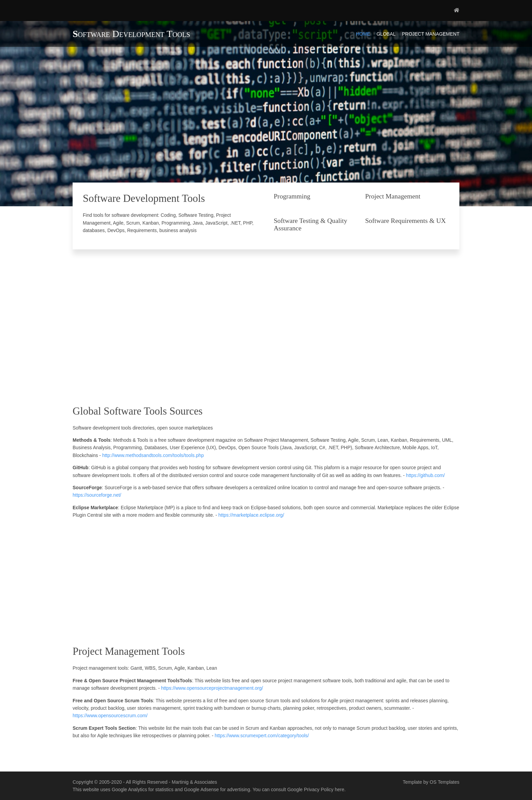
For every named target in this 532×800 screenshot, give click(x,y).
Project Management (431, 34)
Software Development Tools (131, 34)
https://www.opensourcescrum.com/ (110, 716)
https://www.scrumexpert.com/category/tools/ (262, 736)
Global (386, 34)
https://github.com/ (425, 475)
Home (363, 34)
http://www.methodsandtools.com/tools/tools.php (153, 455)
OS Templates (444, 782)
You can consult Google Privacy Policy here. (299, 789)
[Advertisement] (266, 331)
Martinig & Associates (194, 782)
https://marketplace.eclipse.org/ (251, 515)
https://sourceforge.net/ (97, 495)
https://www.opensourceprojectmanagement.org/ (212, 688)
